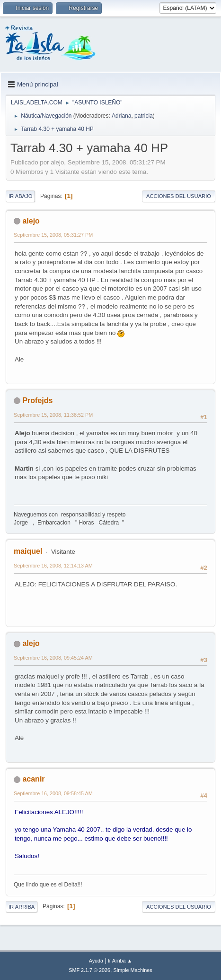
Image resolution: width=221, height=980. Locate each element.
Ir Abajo (20, 196)
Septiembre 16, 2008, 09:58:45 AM (53, 793)
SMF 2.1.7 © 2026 (89, 970)
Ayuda (96, 961)
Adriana (121, 116)
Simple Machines (133, 970)
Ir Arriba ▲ (120, 961)
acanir (33, 779)
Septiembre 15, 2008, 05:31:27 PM (53, 235)
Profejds (37, 400)
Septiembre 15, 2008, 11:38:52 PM (53, 415)
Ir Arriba (22, 907)
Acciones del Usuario (179, 196)
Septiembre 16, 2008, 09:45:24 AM (53, 658)
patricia (144, 116)
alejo (31, 221)
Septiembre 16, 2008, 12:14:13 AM (53, 566)
